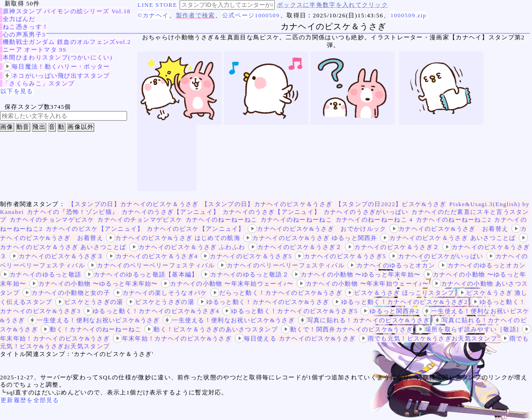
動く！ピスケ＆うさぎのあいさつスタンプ (211, 329)
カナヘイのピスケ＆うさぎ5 (246, 256)
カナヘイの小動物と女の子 (66, 293)
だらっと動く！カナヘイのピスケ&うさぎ (276, 293)
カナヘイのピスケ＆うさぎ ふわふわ (187, 247)
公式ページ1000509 (251, 15)
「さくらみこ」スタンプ (39, 83)
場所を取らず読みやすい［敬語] (468, 329)
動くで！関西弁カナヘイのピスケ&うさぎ (347, 329)
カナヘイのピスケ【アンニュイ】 (95, 229)
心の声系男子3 (24, 35)
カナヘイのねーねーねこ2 (454, 220)
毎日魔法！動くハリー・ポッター (56, 66)
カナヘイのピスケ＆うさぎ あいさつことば (448, 238)
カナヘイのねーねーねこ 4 (374, 220)
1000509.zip (408, 15)
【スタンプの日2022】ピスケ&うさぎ (391, 204)
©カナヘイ (153, 15)
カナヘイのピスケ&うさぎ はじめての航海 (173, 238)
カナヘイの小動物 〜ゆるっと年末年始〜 (356, 274)
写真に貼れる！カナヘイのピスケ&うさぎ (364, 320)
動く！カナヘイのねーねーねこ (91, 329)
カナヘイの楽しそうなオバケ (160, 293)
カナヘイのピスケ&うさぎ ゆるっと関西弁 (310, 238)
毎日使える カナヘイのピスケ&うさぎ (295, 338)
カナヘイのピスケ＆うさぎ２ (295, 247)
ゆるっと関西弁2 (390, 311)
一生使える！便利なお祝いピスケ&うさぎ (94, 320)
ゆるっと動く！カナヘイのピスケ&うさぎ (263, 302)
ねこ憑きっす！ (26, 27)
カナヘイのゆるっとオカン (391, 265)
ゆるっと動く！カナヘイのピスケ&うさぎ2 (400, 302)
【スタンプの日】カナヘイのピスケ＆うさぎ (133, 204)
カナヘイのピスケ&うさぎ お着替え (449, 229)
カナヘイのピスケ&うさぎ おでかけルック (317, 229)
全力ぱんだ (19, 19)
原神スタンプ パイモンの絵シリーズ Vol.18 (67, 11)
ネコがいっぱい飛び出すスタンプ (56, 76)
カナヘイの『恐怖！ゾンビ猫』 (73, 212)
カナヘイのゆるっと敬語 (41, 274)
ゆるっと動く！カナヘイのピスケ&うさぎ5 (290, 311)
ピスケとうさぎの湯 (89, 302)
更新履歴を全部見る (30, 400)
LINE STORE (157, 5)
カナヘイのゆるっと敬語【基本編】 (141, 274)
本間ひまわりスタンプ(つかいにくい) (58, 57)
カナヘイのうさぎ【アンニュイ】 (171, 212)
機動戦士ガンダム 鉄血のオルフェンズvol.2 (67, 42)
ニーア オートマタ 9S (35, 50)
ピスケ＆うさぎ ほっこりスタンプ (400, 293)
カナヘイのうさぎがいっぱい (366, 212)
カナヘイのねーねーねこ (221, 220)
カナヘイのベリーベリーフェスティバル (151, 265)
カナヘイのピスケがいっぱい (436, 256)
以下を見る (17, 91)
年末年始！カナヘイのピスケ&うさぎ (172, 338)
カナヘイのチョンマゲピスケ (52, 220)
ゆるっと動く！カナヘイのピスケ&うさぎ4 (152, 311)
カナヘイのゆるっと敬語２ (245, 274)
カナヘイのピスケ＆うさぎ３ (57, 256)
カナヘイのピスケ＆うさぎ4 (152, 256)
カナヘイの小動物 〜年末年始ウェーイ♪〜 (227, 284)
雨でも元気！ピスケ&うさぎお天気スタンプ (428, 338)
